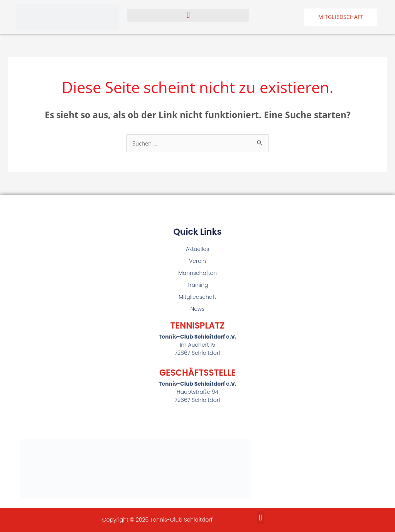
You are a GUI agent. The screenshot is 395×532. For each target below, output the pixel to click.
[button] (188, 15)
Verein (197, 261)
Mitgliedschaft (197, 297)
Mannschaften (197, 273)
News (198, 309)
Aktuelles (198, 249)
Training (197, 285)
